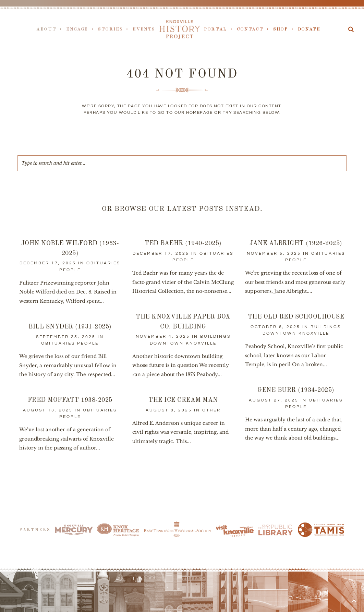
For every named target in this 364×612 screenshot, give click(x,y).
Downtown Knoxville (183, 343)
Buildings (215, 337)
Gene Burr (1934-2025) (296, 390)
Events (144, 29)
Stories (110, 29)
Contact (250, 29)
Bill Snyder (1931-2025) (70, 327)
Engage (77, 29)
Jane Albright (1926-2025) (296, 243)
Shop (281, 29)
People (70, 270)
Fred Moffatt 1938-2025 (70, 400)
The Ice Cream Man (183, 400)
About (46, 29)
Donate (309, 29)
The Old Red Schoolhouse (296, 317)
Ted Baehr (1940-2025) (183, 243)
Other (211, 410)
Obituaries (103, 263)
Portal (215, 29)
